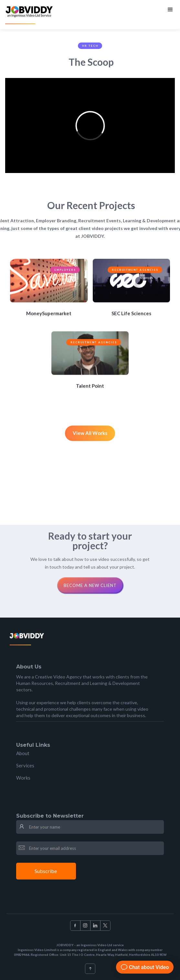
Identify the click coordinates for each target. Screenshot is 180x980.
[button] (170, 9)
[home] (30, 15)
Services (25, 765)
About (23, 753)
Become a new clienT (90, 585)
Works (23, 778)
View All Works (90, 433)
